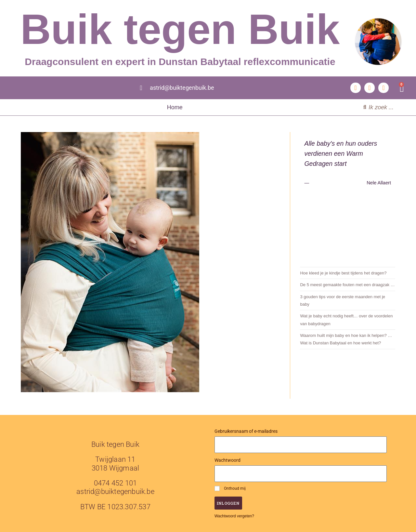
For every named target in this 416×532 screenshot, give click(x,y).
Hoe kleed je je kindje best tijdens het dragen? (343, 273)
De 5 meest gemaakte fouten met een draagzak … (347, 285)
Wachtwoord (227, 460)
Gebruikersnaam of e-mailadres (246, 431)
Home (175, 107)
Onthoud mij (230, 488)
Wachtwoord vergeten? (234, 516)
